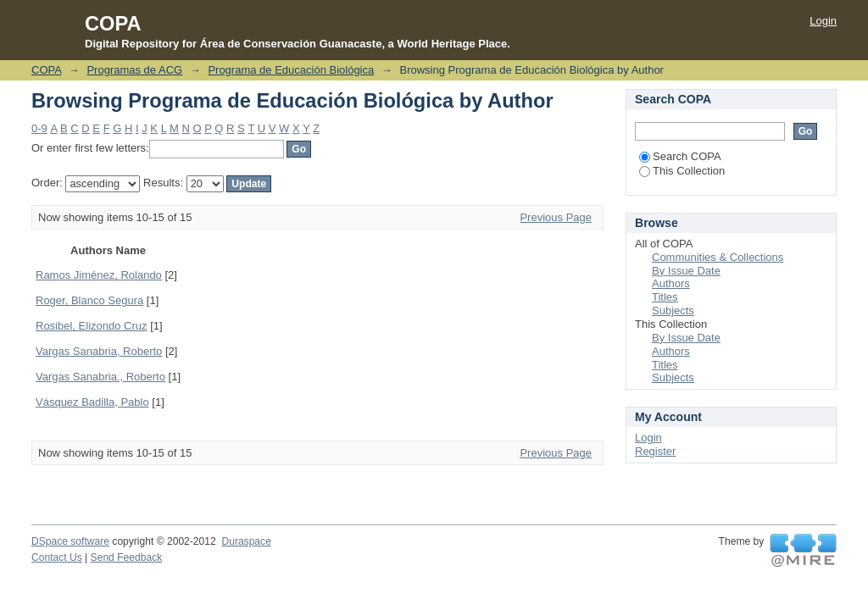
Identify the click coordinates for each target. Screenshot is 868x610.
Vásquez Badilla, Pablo (92, 402)
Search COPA (680, 156)
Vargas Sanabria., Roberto (100, 377)
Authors (671, 283)
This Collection (682, 171)
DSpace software (70, 541)
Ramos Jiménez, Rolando (99, 275)
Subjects (673, 311)
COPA (46, 70)
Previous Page (556, 217)
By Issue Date (686, 271)
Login (823, 21)
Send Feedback (127, 557)
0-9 (39, 128)
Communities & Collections (718, 257)
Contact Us (57, 557)
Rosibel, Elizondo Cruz (92, 326)
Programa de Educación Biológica (291, 70)
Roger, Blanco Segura (89, 300)
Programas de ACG (134, 70)
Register (655, 451)
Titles (665, 297)
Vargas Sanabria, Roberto (99, 351)
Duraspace (246, 541)
